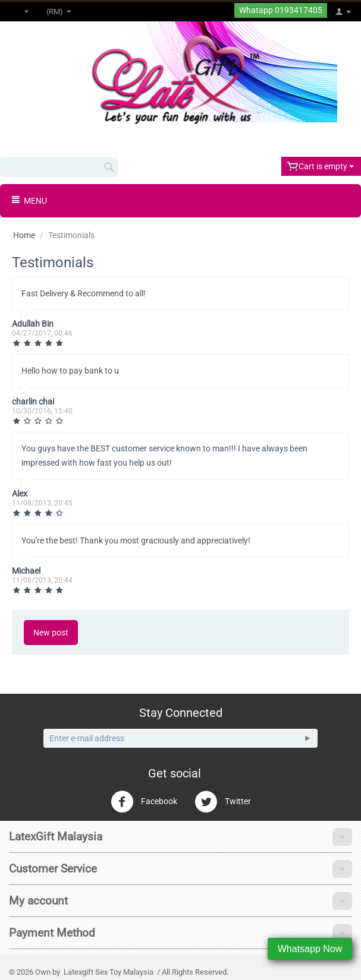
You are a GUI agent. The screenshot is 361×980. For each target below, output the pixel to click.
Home (24, 235)
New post (51, 633)
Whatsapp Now (310, 949)
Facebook (144, 802)
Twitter (223, 802)
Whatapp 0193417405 (281, 10)
